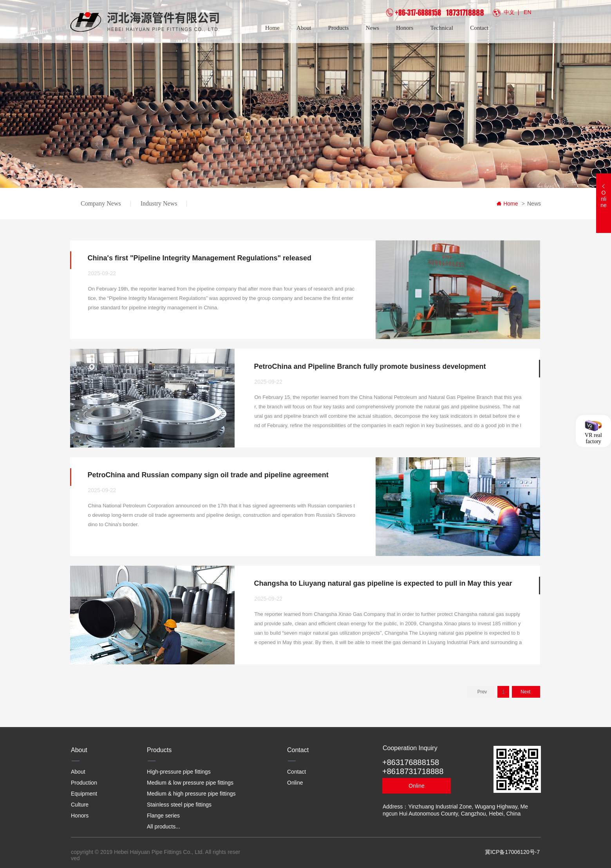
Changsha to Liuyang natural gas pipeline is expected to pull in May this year (383, 583)
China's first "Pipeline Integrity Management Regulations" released (200, 258)
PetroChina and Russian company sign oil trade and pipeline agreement (208, 475)
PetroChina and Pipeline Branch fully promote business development (370, 366)
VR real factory (593, 438)
